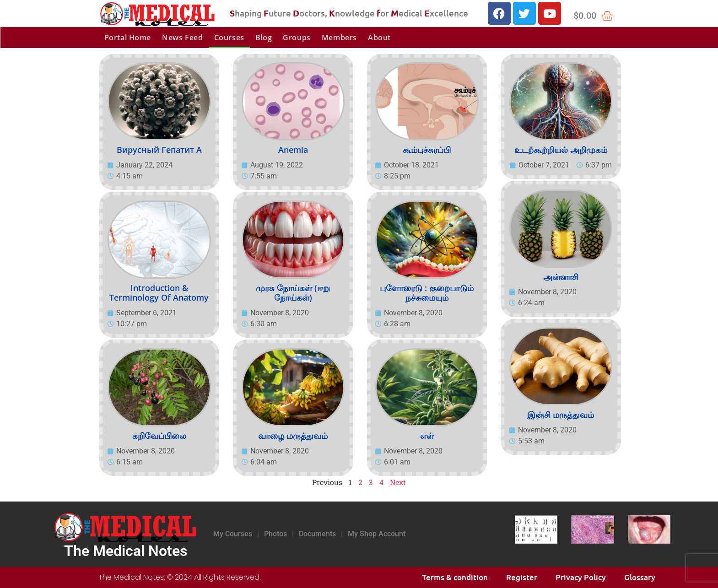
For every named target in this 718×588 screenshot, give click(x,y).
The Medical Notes (126, 551)
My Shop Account (377, 534)
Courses (229, 38)
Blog (264, 38)
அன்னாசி (561, 277)
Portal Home (128, 38)
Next (398, 482)
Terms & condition (455, 577)
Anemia (293, 150)
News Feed (182, 38)
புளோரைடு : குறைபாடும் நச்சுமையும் (427, 293)
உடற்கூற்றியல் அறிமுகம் (561, 150)
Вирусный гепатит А (159, 150)
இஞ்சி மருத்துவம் (561, 415)
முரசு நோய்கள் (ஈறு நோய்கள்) (293, 293)
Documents (317, 534)
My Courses (233, 534)
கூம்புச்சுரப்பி (427, 150)
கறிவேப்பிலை (159, 436)
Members (339, 38)
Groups (297, 38)
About (379, 38)
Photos (275, 534)
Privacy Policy (581, 577)
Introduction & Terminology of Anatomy (159, 293)
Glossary (640, 577)
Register (522, 577)
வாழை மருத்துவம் (293, 436)
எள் (427, 436)
